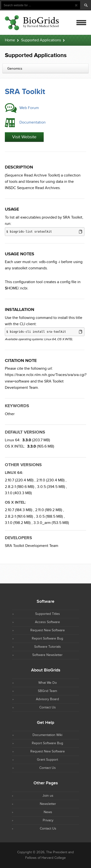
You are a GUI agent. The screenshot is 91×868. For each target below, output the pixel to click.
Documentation (33, 122)
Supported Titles (48, 614)
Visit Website (24, 137)
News (48, 812)
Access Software (47, 622)
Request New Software (48, 630)
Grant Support (47, 760)
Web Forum (29, 108)
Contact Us (48, 707)
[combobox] (45, 68)
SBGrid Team (47, 691)
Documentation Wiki (47, 735)
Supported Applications (41, 40)
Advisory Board (47, 699)
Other (10, 414)
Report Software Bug (47, 639)
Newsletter (48, 804)
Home (10, 40)
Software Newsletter (47, 655)
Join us (48, 796)
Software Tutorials (48, 647)
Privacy (48, 820)
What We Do (48, 683)
